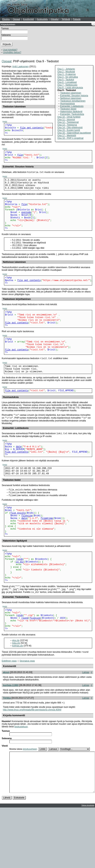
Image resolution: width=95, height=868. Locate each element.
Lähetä (7, 858)
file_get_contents (32, 129)
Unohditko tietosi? (12, 52)
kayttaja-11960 (11, 737)
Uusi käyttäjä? (10, 50)
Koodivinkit (28, 19)
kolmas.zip (18, 697)
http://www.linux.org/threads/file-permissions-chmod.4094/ (32, 762)
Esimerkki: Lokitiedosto (72, 106)
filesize (27, 551)
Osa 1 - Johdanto (66, 69)
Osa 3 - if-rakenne (67, 74)
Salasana (6, 35)
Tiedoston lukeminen (71, 93)
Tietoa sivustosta (88, 866)
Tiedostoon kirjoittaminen (73, 101)
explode (26, 223)
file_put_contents (17, 342)
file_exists (18, 548)
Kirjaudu (7, 44)
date (19, 475)
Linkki (43, 801)
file (20, 159)
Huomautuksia (67, 104)
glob (20, 600)
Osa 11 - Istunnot (66, 120)
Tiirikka (7, 750)
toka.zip (16, 695)
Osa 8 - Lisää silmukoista (70, 88)
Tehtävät (66, 19)
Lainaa (86, 724)
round (25, 667)
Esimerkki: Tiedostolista (72, 114)
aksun (6, 724)
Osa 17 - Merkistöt (67, 135)
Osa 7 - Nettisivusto (67, 85)
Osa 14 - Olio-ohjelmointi (70, 128)
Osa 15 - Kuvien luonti (69, 130)
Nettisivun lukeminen (71, 98)
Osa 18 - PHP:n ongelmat (71, 138)
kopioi (5, 122)
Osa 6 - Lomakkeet (67, 82)
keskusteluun (21, 779)
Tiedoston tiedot (68, 109)
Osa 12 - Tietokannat (68, 122)
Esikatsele (19, 858)
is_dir (20, 604)
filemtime (47, 554)
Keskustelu (42, 19)
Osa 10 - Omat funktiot (69, 117)
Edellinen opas (9, 713)
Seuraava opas (27, 713)
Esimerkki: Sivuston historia (74, 96)
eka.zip (16, 692)
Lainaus (53, 801)
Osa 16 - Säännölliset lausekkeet (74, 133)
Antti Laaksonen (20, 67)
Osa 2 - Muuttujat (66, 72)
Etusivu (6, 19)
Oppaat (16, 19)
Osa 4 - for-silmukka (68, 77)
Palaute (77, 19)
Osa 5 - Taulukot (66, 80)
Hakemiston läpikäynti (71, 112)
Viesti (5, 798)
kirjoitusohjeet (30, 801)
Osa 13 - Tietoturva (67, 125)
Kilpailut (55, 19)
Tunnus (5, 29)
